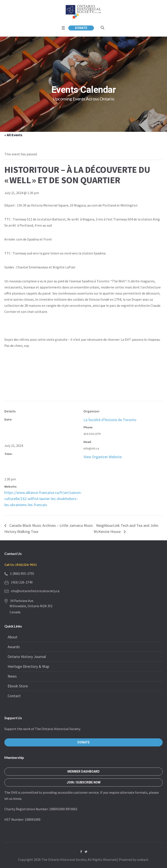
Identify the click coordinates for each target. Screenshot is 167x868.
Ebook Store (18, 686)
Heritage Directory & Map (28, 666)
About (13, 637)
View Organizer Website (103, 457)
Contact (14, 696)
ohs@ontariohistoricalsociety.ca (35, 591)
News (12, 676)
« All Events (13, 135)
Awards (14, 647)
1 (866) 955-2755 (22, 573)
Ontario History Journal (27, 657)
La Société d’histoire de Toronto (110, 420)
